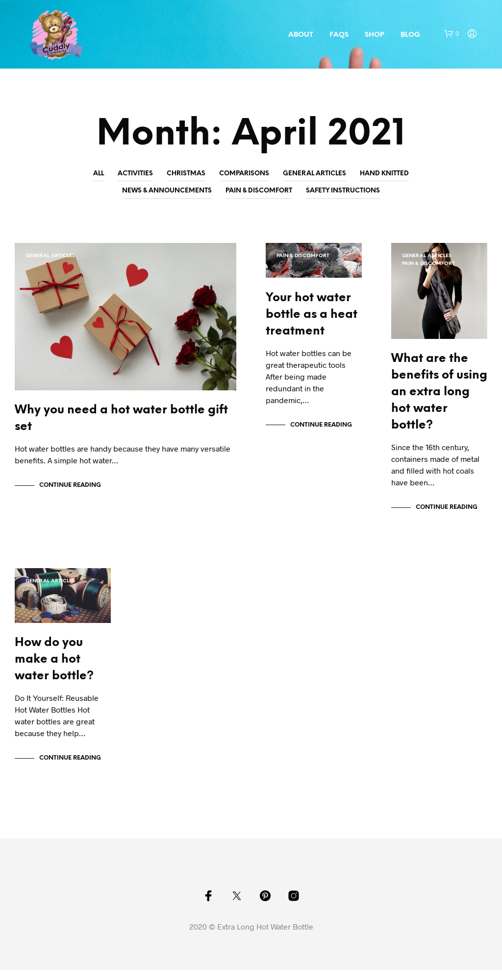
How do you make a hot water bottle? (54, 670)
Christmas (186, 174)
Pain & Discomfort (259, 191)
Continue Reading (70, 490)
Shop (375, 35)
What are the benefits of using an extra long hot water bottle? (439, 397)
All (99, 174)
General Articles (314, 174)
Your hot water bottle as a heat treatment (312, 320)
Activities (135, 174)
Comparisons (244, 174)
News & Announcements (167, 191)
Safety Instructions (343, 191)
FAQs (339, 35)
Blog (410, 35)
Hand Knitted (384, 174)
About (301, 35)
